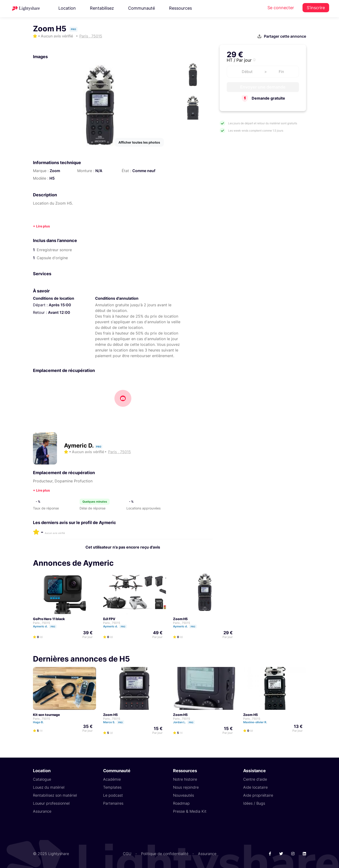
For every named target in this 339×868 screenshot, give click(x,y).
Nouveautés (184, 795)
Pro (53, 626)
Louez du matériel (49, 787)
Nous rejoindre (186, 787)
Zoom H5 (180, 619)
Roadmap (181, 803)
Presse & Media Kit (190, 811)
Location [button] (67, 8)
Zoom (55, 171)
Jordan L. (186, 722)
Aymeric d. (47, 626)
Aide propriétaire (258, 795)
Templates (112, 787)
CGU (127, 853)
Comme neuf (144, 171)
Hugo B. (40, 722)
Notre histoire (185, 779)
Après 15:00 (60, 305)
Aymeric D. (79, 446)
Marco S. (116, 722)
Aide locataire (255, 787)
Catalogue (42, 779)
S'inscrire (316, 8)
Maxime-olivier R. (257, 722)
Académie (112, 779)
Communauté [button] (141, 8)
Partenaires (113, 803)
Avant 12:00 (59, 312)
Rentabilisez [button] (102, 8)
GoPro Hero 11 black (49, 619)
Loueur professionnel (51, 803)
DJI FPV (109, 619)
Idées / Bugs (254, 803)
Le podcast (113, 795)
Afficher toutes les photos (139, 142)
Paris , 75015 (41, 623)
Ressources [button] (180, 8)
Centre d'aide (255, 779)
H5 (52, 178)
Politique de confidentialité (165, 853)
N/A (99, 171)
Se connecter (281, 8)
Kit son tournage (46, 714)
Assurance (42, 811)
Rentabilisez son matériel (55, 795)
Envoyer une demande (263, 87)
